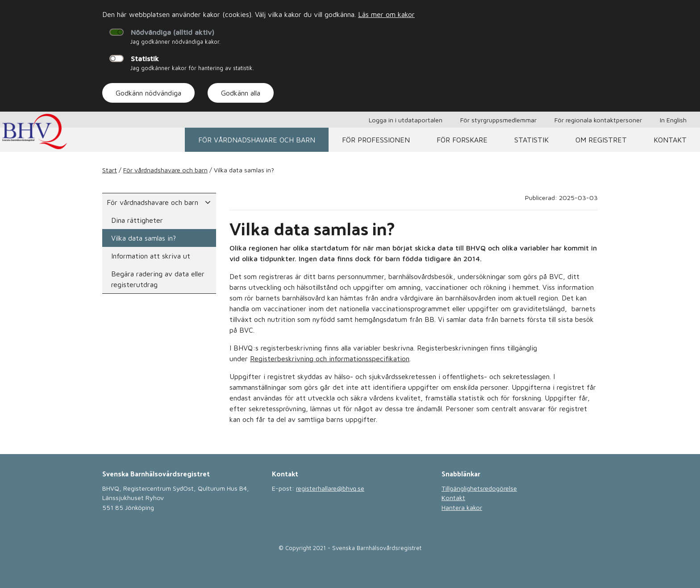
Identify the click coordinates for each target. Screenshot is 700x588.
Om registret (601, 140)
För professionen (376, 140)
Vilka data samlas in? (144, 238)
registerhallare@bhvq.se (330, 488)
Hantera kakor (462, 507)
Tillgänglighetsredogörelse (479, 488)
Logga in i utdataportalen (406, 120)
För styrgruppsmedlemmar (498, 120)
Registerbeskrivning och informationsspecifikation (330, 359)
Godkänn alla (241, 93)
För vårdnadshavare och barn (257, 140)
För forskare (462, 140)
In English (673, 120)
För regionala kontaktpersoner (598, 120)
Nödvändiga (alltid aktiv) (173, 32)
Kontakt (670, 140)
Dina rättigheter (137, 220)
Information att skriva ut (151, 256)
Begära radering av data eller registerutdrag (158, 279)
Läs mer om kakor (386, 14)
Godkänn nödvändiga (148, 93)
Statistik (145, 58)
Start (110, 170)
